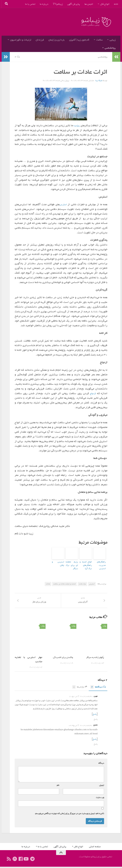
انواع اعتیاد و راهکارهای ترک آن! (86, 564)
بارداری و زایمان (57, 40)
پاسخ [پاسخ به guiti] (96, 746)
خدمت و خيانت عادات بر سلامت (64, 582)
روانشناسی (110, 48)
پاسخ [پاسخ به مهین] (96, 721)
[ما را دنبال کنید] (26, 860)
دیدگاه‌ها (97, 689)
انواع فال (105, 4)
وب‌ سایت (100, 799)
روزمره (76, 125)
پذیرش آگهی (74, 4)
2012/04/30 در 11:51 (81, 698)
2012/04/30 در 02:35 (81, 727)
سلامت (99, 40)
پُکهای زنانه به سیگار (93, 659)
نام (57, 787)
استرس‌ (63, 204)
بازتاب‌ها (77, 689)
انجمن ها (89, 4)
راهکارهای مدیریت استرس (100, 563)
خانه (116, 4)
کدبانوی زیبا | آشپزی (79, 40)
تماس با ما (30, 4)
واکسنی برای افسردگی (61, 659)
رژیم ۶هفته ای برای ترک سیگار (72, 563)
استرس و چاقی (59, 561)
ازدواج (93, 393)
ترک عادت (82, 582)
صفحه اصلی (95, 848)
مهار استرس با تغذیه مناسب (29, 661)
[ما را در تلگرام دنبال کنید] (32, 860)
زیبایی (113, 40)
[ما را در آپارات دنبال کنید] (15, 860)
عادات (48, 582)
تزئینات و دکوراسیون (21, 40)
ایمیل (101, 787)
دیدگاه (101, 764)
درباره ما (44, 4)
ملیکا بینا (99, 80)
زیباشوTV (58, 4)
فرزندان (40, 40)
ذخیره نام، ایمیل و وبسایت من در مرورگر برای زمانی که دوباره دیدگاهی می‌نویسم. (69, 815)
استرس (92, 582)
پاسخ (94, 716)
